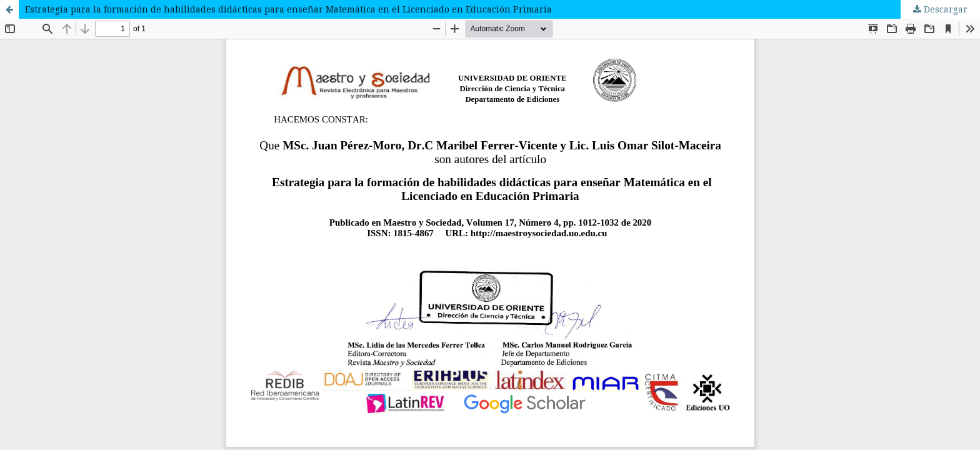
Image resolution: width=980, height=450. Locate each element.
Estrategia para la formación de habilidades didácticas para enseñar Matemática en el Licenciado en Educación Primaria (288, 9)
